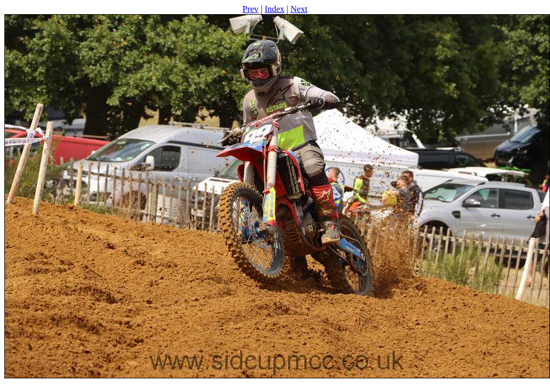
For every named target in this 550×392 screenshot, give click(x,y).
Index (274, 9)
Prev (250, 9)
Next (299, 9)
